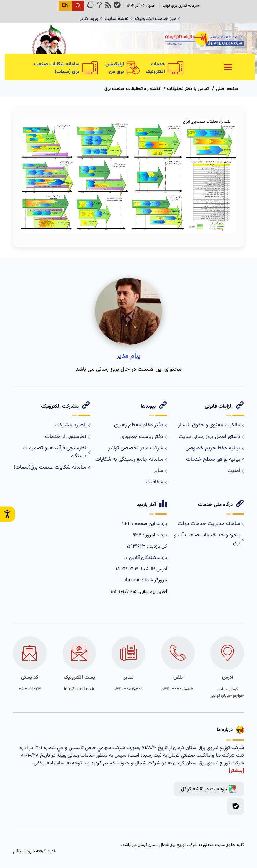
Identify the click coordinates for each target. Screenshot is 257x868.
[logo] (204, 40)
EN (65, 6)
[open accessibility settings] (8, 514)
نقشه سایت (118, 19)
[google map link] (209, 789)
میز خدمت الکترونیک (157, 19)
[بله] (236, 806)
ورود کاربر (91, 19)
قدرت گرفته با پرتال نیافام (34, 851)
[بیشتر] (236, 771)
